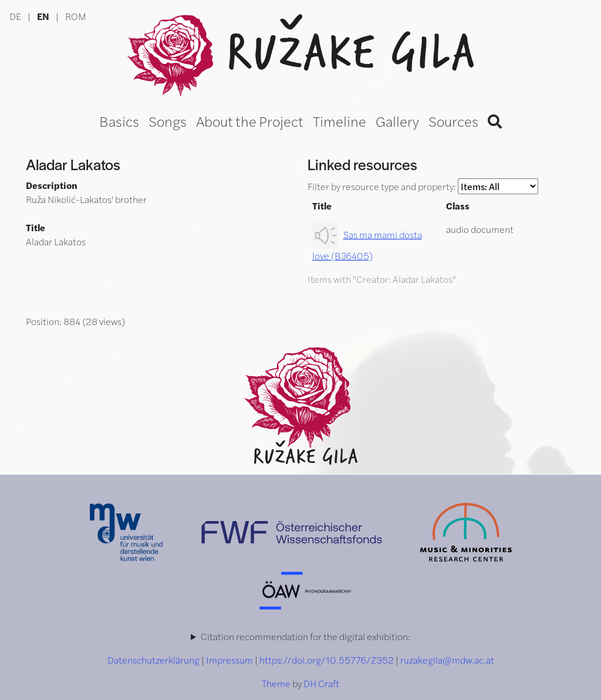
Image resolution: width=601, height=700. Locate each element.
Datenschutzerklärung (153, 660)
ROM (76, 16)
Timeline (340, 121)
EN (43, 16)
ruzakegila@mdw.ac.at (447, 660)
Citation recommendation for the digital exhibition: (305, 636)
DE (15, 16)
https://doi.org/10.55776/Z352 (327, 660)
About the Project (250, 121)
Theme (276, 683)
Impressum (229, 660)
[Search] (495, 121)
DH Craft (321, 683)
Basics (119, 121)
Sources (453, 121)
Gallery (397, 121)
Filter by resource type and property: (423, 186)
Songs (168, 121)
